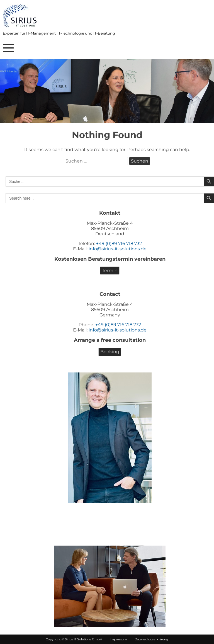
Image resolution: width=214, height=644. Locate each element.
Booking (110, 352)
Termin (110, 271)
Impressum (115, 639)
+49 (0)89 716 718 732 (119, 244)
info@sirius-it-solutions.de (118, 249)
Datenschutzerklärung (148, 639)
